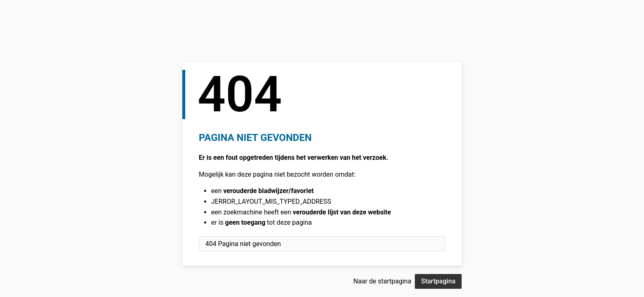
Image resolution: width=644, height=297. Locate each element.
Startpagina (438, 281)
